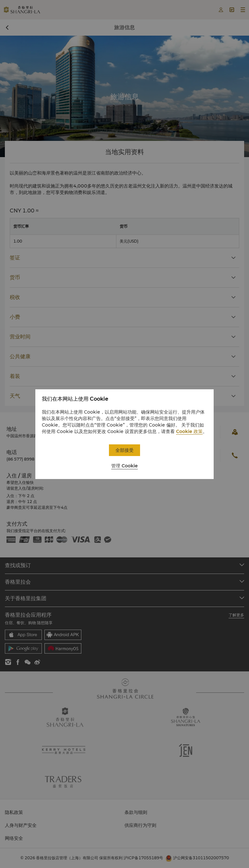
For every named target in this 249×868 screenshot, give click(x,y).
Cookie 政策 (189, 431)
